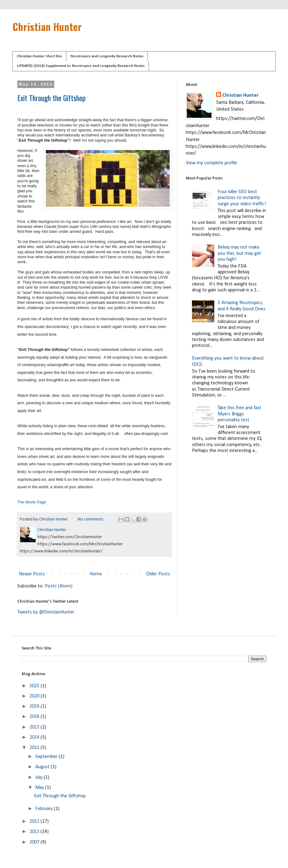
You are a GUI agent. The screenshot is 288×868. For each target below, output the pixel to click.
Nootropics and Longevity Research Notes (107, 56)
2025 (35, 686)
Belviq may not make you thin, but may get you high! (239, 253)
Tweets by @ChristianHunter (46, 612)
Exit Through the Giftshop (52, 98)
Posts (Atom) (59, 586)
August (43, 767)
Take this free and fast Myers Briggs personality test (240, 414)
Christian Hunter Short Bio (39, 56)
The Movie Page (32, 502)
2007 (35, 842)
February (45, 809)
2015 (35, 727)
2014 (35, 737)
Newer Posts (32, 574)
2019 (35, 706)
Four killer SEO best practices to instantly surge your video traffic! (242, 198)
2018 (35, 717)
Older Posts (158, 574)
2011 (35, 832)
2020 (35, 696)
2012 (35, 821)
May (40, 788)
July (39, 777)
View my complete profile (212, 163)
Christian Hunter (47, 27)
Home (96, 574)
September (47, 757)
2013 (35, 748)
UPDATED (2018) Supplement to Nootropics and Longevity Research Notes (81, 66)
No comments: (91, 519)
